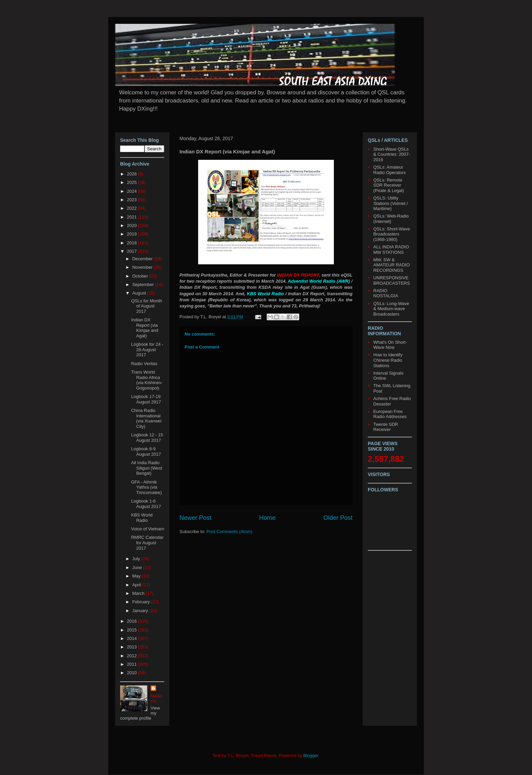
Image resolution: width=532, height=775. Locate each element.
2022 (132, 208)
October (141, 276)
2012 (132, 656)
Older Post (338, 518)
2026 (132, 174)
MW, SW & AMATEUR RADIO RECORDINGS (391, 265)
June (138, 568)
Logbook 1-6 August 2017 (146, 504)
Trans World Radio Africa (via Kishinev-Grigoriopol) (147, 380)
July (137, 559)
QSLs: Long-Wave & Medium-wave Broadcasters (391, 309)
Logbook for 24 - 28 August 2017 (147, 349)
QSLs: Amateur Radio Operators (389, 170)
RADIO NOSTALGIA (386, 293)
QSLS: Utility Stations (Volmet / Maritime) (391, 203)
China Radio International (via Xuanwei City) (146, 418)
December (143, 259)
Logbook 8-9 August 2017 (146, 451)
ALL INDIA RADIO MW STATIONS (391, 250)
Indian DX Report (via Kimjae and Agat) (145, 328)
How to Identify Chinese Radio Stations (388, 360)
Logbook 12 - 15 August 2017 (147, 438)
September (144, 285)
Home (268, 518)
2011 (132, 664)
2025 (132, 182)
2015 (132, 630)
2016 (132, 621)
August (140, 293)
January (141, 611)
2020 (132, 225)
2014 (132, 638)
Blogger (311, 755)
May (137, 576)
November (143, 267)
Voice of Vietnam (147, 529)
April (137, 585)
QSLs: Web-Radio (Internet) (391, 219)
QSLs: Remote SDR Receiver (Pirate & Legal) (388, 185)
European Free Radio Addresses (390, 414)
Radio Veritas (144, 364)
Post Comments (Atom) (230, 532)
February (142, 602)
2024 (132, 191)
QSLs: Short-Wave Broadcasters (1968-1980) (392, 234)
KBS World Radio (142, 518)
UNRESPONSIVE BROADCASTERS (392, 280)
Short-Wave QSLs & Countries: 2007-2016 (392, 154)
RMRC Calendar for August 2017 (147, 543)
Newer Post (195, 518)
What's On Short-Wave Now (390, 345)
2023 (132, 200)
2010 (132, 673)
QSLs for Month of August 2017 (146, 306)
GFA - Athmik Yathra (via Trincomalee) (146, 487)
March (139, 593)
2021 (132, 217)
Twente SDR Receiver (386, 427)
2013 (132, 647)
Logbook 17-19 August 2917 (146, 399)
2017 (132, 251)
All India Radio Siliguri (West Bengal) (146, 468)
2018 (132, 243)
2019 (132, 234)
